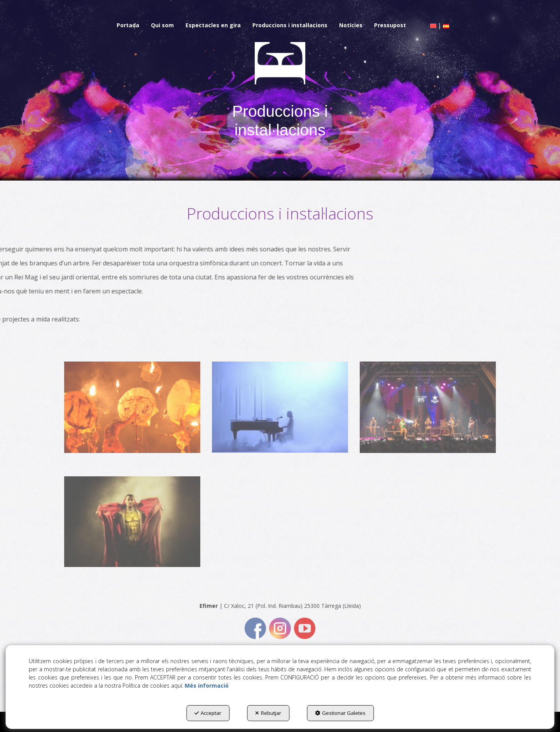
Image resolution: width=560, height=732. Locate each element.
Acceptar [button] (208, 713)
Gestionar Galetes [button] (340, 713)
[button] (128, 25)
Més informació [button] (207, 685)
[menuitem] (128, 25)
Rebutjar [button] (268, 713)
